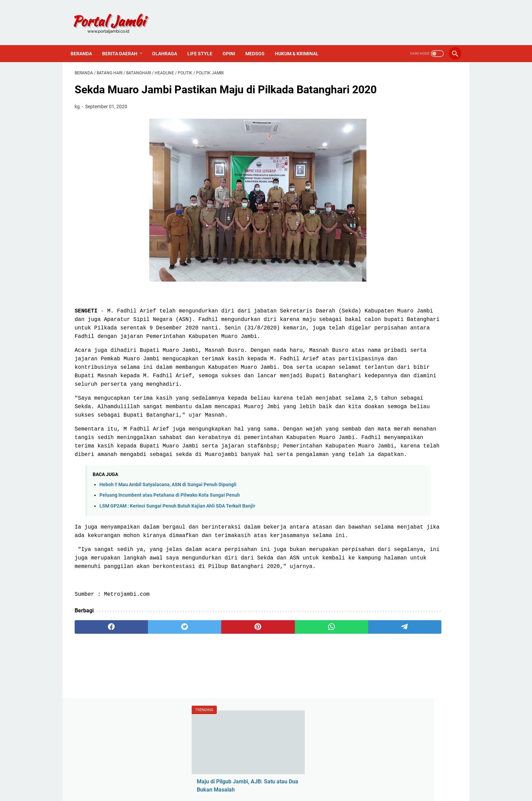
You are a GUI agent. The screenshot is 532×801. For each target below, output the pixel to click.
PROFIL (307, 777)
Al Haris (372, 387)
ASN (368, 364)
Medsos (259, 43)
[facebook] (100, 705)
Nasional (373, 422)
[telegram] (306, 705)
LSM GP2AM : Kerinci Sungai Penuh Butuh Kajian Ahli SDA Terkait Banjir (177, 567)
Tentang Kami (379, 497)
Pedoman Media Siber (389, 509)
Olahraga (169, 43)
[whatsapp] (254, 705)
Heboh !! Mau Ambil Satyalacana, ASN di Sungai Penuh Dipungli (168, 546)
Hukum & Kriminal (301, 43)
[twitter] (151, 705)
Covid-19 (373, 398)
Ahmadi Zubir (379, 375)
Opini (233, 43)
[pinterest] (203, 705)
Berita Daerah (124, 43)
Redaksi (372, 486)
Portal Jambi (275, 790)
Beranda (85, 43)
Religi (369, 445)
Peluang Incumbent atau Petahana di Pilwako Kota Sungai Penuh (170, 556)
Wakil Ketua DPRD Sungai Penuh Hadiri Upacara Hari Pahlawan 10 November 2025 (401, 205)
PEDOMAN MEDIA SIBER (266, 777)
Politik (370, 433)
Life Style (204, 43)
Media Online (378, 410)
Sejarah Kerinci (380, 520)
